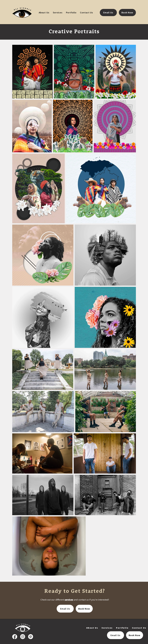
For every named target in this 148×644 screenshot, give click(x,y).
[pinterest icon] (31, 637)
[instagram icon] (23, 637)
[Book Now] (127, 13)
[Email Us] (108, 13)
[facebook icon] (15, 637)
